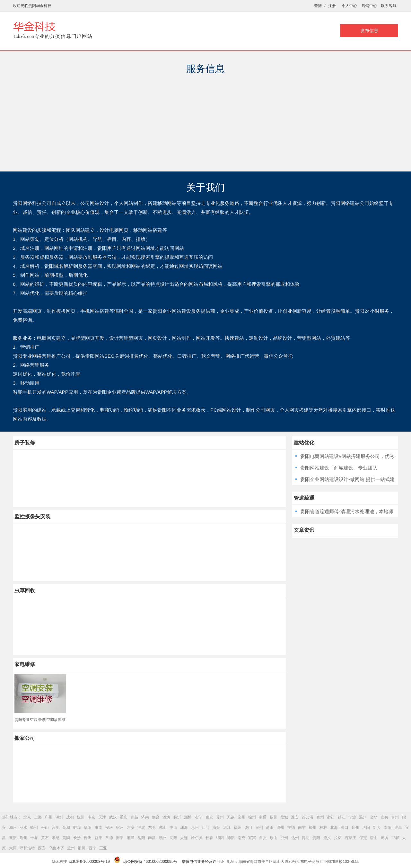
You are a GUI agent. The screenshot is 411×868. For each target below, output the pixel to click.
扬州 (274, 817)
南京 (92, 817)
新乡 (377, 828)
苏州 (220, 817)
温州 (363, 817)
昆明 (306, 838)
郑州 (355, 828)
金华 (374, 817)
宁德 (291, 828)
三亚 (103, 848)
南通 (263, 817)
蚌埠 (77, 828)
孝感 (56, 838)
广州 (48, 817)
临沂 (177, 817)
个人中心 (349, 6)
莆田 (270, 828)
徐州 (252, 817)
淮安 (295, 817)
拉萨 (338, 838)
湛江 (227, 828)
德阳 (231, 838)
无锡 (231, 817)
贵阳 (316, 838)
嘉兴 (384, 817)
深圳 (59, 817)
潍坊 (166, 817)
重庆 (124, 817)
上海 (38, 817)
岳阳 (141, 838)
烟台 (156, 817)
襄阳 (13, 838)
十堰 (34, 838)
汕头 (216, 828)
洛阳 (366, 828)
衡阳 (120, 838)
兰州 (71, 848)
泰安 (209, 817)
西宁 (92, 848)
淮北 (141, 828)
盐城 (284, 817)
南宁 (302, 828)
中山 (173, 828)
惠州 (195, 828)
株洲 (88, 838)
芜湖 (66, 828)
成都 (70, 817)
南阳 (388, 828)
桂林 (323, 828)
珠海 (184, 828)
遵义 (327, 838)
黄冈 (66, 838)
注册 (332, 6)
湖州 (13, 828)
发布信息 (369, 31)
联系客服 (389, 6)
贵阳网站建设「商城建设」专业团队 (339, 468)
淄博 (188, 817)
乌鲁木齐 (57, 848)
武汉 (113, 817)
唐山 (374, 838)
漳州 (280, 828)
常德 (109, 838)
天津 (102, 817)
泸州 (284, 838)
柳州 (312, 828)
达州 (295, 838)
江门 (205, 828)
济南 (145, 817)
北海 (334, 828)
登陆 (318, 6)
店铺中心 (369, 6)
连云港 (308, 817)
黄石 (45, 838)
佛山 (163, 828)
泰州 (320, 817)
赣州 (163, 838)
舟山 (45, 828)
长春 (209, 838)
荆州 (23, 838)
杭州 (81, 817)
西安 (42, 848)
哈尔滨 (197, 838)
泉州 (259, 828)
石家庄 (350, 838)
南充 (241, 838)
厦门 (248, 828)
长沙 (77, 838)
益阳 (99, 838)
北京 (27, 817)
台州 (395, 817)
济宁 (198, 817)
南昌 (152, 838)
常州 (241, 817)
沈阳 (173, 838)
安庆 (109, 828)
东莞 (152, 828)
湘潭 (131, 838)
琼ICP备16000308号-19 (89, 862)
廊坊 (384, 838)
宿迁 (331, 817)
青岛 (134, 817)
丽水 (23, 828)
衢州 (34, 828)
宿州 (120, 828)
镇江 (342, 817)
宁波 (352, 817)
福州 (238, 828)
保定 (363, 838)
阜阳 (88, 828)
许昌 (398, 828)
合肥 (56, 828)
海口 (345, 828)
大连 (184, 838)
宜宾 (252, 838)
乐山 (274, 838)
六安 (131, 828)
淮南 (99, 828)
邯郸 (395, 838)
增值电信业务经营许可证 (203, 862)
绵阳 (220, 838)
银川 (82, 848)
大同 (13, 848)
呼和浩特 (27, 848)
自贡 (263, 838)
